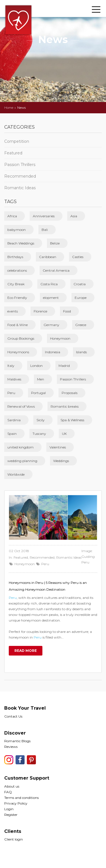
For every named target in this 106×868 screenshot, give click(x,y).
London (36, 366)
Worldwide (16, 474)
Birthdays (15, 257)
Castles (78, 257)
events (13, 311)
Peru (11, 393)
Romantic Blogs (17, 741)
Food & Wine (18, 325)
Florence (40, 311)
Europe (81, 298)
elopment (51, 298)
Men (41, 379)
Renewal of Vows (21, 406)
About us (12, 786)
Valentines (58, 447)
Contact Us (13, 716)
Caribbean (48, 257)
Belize (55, 243)
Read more (26, 651)
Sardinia (14, 420)
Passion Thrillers (20, 165)
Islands (81, 352)
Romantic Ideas (20, 188)
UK (64, 434)
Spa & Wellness (72, 420)
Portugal (38, 393)
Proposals (70, 393)
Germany (51, 325)
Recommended (20, 176)
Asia (74, 216)
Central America (56, 270)
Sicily (41, 420)
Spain (12, 434)
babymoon (17, 230)
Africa (12, 216)
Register (11, 815)
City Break (16, 284)
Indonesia (53, 352)
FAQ (8, 792)
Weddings (61, 461)
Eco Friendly (17, 298)
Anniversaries (44, 216)
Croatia (80, 284)
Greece (81, 325)
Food (67, 311)
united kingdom (20, 447)
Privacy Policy (16, 803)
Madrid (64, 366)
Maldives (14, 379)
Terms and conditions (21, 798)
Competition (17, 141)
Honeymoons (18, 352)
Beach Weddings (21, 243)
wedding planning (22, 461)
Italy (11, 366)
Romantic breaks (65, 406)
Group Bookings (21, 338)
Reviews (11, 747)
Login (9, 809)
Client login (14, 839)
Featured (13, 153)
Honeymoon (60, 338)
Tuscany (39, 434)
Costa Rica (49, 284)
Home (9, 108)
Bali (45, 230)
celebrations (17, 270)
